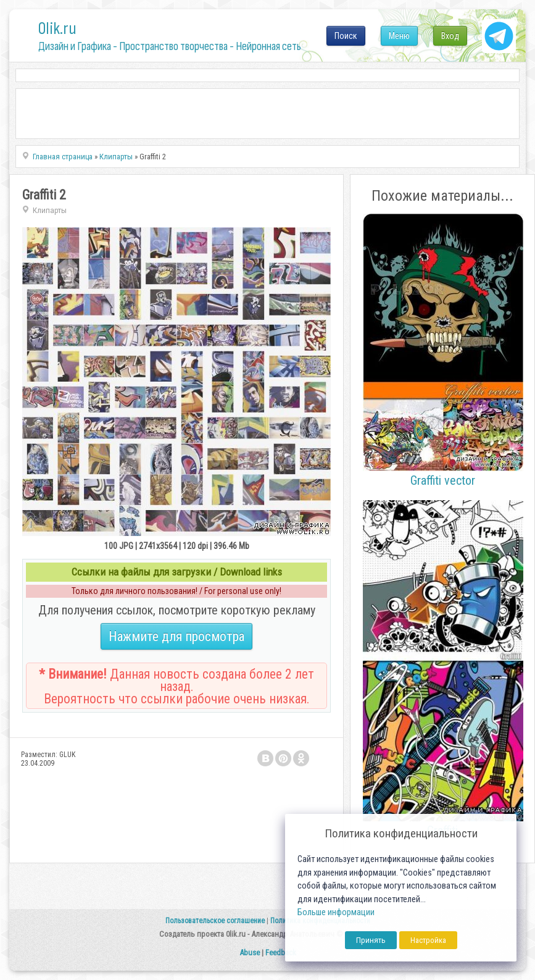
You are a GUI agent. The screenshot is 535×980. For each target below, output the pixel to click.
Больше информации (336, 912)
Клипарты (50, 210)
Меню (399, 36)
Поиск (346, 36)
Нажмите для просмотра (176, 636)
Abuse (250, 953)
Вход (450, 36)
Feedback (281, 953)
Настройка (428, 940)
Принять (371, 940)
